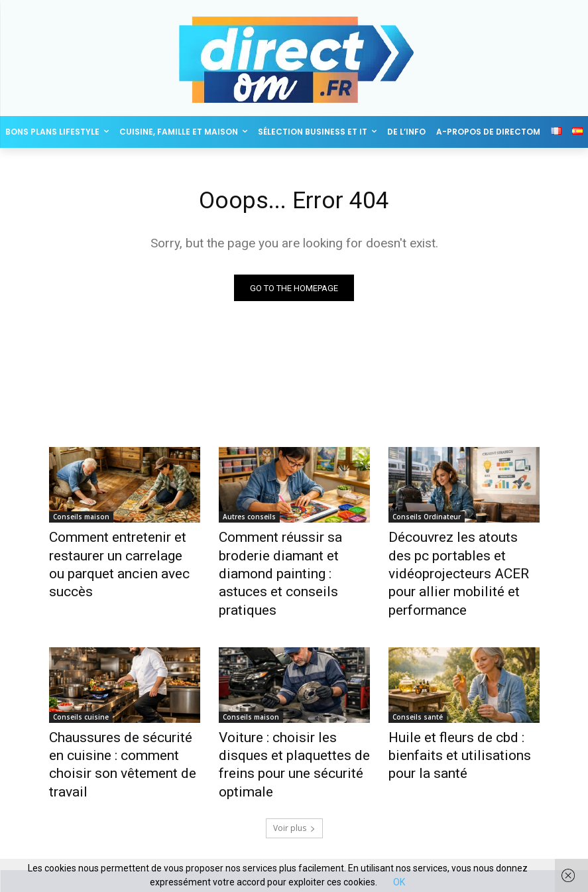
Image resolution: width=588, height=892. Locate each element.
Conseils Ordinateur (427, 519)
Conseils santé (418, 688)
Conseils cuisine (81, 688)
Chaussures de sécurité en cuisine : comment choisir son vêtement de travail (124, 722)
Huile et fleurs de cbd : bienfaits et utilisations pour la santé (464, 722)
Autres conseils (249, 519)
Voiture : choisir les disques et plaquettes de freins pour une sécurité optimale (294, 722)
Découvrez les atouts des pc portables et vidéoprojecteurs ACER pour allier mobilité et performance (462, 560)
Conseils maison (81, 519)
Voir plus (294, 770)
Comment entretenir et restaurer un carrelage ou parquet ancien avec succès (118, 553)
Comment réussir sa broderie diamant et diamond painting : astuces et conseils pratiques (293, 553)
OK (399, 882)
